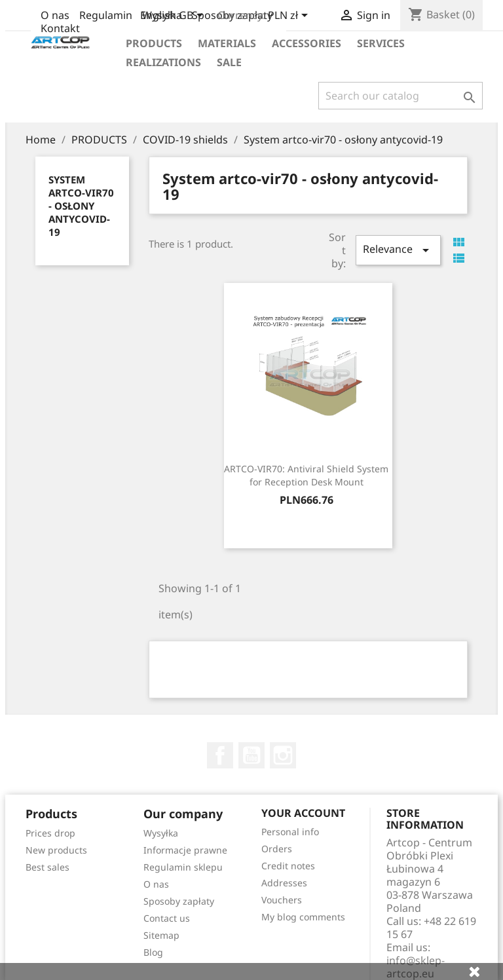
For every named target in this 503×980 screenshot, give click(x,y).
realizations (163, 62)
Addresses (284, 883)
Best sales (47, 867)
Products (154, 43)
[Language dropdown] (174, 16)
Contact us (167, 918)
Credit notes (288, 866)
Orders (277, 849)
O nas (55, 15)
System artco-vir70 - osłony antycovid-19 (81, 206)
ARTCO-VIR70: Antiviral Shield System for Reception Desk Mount (306, 475)
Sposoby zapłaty (179, 901)
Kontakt (60, 28)
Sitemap (161, 935)
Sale (229, 62)
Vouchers (282, 900)
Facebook (220, 755)
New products (56, 850)
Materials (227, 43)
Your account (303, 813)
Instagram (283, 755)
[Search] (401, 96)
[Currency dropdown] (290, 16)
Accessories (307, 43)
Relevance (398, 250)
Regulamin (106, 15)
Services (381, 43)
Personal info (290, 832)
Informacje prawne (185, 850)
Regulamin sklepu (183, 867)
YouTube (251, 755)
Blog (153, 952)
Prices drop (50, 833)
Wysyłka (161, 833)
